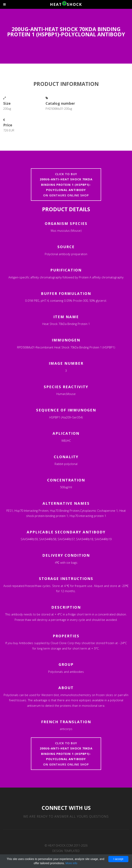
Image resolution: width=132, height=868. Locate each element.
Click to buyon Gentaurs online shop (66, 185)
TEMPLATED (72, 851)
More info (71, 863)
